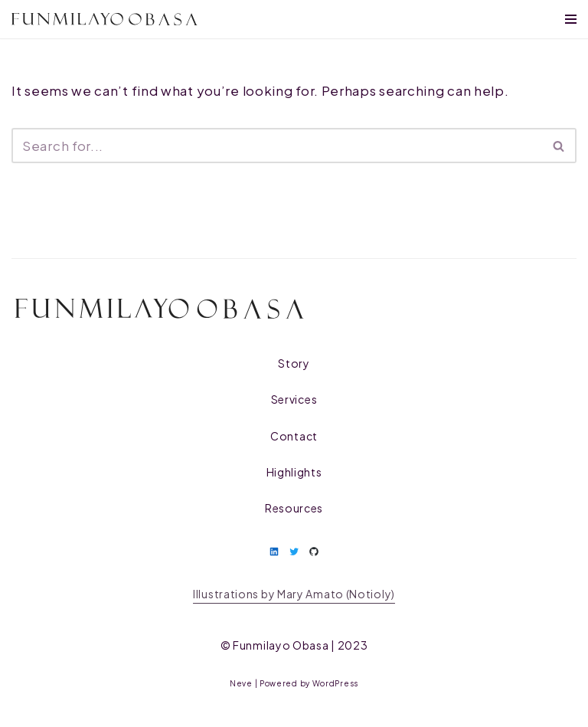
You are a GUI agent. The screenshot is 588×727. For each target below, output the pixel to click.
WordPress (335, 683)
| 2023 (300, 645)
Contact (294, 436)
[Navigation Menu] (571, 19)
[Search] (277, 146)
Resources (294, 508)
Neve (241, 683)
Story (294, 363)
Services (294, 399)
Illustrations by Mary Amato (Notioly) (294, 594)
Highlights (294, 472)
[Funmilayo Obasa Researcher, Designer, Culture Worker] (105, 20)
